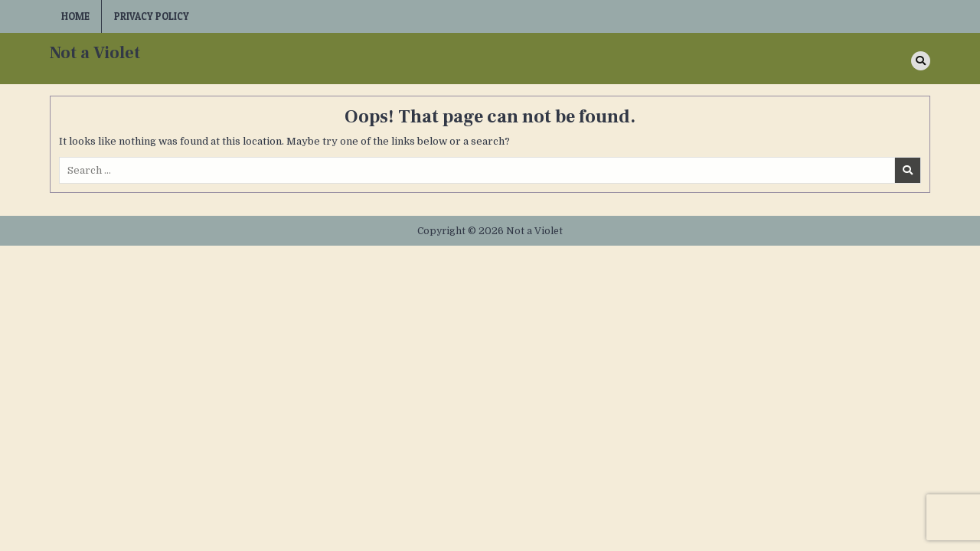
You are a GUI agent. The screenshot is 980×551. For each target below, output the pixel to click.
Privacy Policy (152, 16)
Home (75, 16)
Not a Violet (95, 53)
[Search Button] (921, 61)
